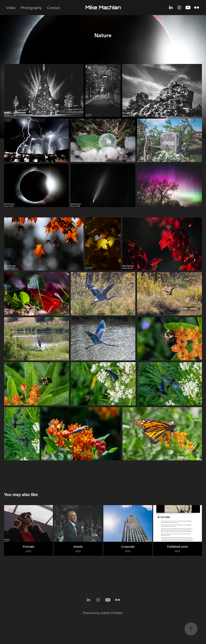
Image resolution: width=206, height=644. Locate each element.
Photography (31, 8)
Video (11, 8)
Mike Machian (103, 7)
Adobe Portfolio (112, 613)
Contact (54, 8)
